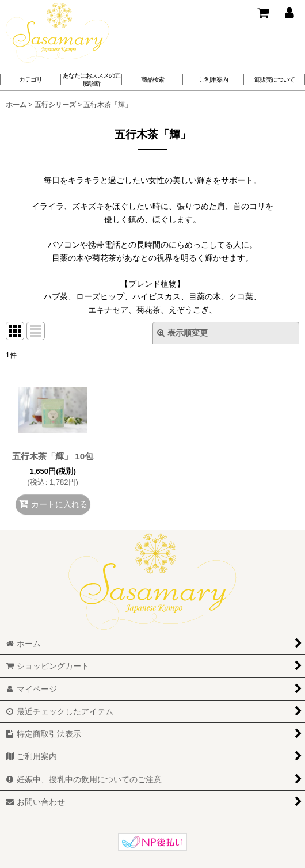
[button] (91, 80)
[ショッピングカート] (262, 13)
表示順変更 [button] (182, 333)
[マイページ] (289, 13)
